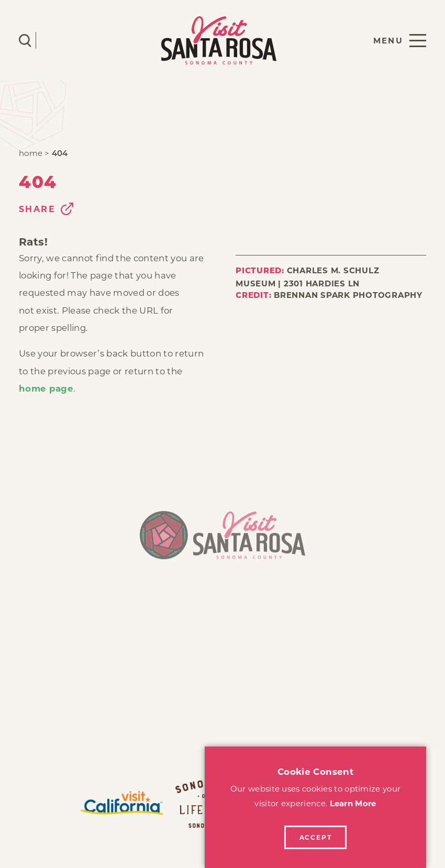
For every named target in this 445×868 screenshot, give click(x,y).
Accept (316, 837)
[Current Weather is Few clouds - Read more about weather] (56, 40)
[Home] (223, 540)
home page (46, 388)
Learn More (353, 803)
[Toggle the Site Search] (25, 41)
